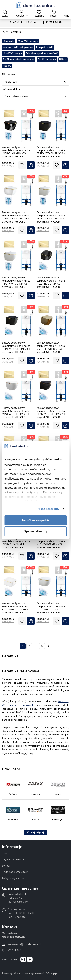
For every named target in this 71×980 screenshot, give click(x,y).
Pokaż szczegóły (48, 509)
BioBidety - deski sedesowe (19, 60)
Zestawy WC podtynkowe (18, 47)
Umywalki (9, 41)
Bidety (63, 60)
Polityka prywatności (14, 879)
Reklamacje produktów (15, 872)
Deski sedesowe (47, 60)
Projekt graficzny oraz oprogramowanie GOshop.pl (30, 974)
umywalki (29, 705)
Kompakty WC (44, 47)
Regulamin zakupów (13, 859)
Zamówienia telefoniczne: (36, 23)
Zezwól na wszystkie (36, 520)
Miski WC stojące (12, 53)
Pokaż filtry (11, 82)
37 (42, 646)
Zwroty (6, 866)
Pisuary (7, 66)
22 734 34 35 (15, 950)
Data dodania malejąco (17, 96)
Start (5, 32)
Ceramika (16, 32)
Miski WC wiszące (28, 41)
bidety (12, 705)
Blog (5, 853)
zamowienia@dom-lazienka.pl (24, 944)
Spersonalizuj (36, 531)
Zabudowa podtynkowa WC (42, 53)
